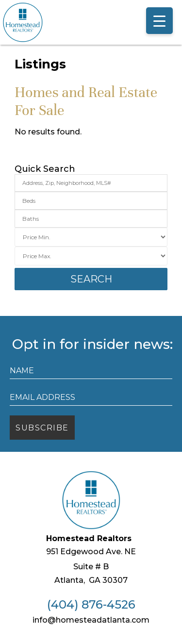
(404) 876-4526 (91, 605)
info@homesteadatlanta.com (91, 620)
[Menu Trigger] (159, 21)
